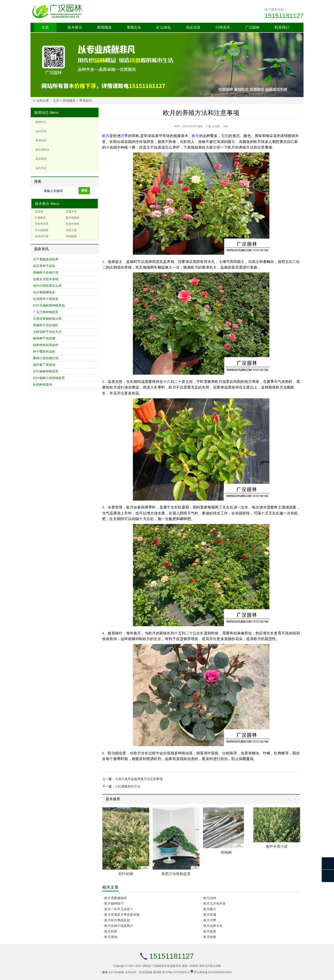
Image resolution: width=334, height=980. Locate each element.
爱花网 (157, 972)
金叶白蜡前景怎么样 (47, 286)
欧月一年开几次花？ (119, 909)
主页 (45, 27)
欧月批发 (210, 931)
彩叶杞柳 (126, 874)
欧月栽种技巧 (114, 903)
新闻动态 (41, 113)
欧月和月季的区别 (117, 920)
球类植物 (71, 236)
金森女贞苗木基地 (46, 279)
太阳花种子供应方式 (47, 332)
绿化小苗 (71, 230)
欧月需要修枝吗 (116, 898)
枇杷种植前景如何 (46, 345)
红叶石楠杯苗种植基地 (49, 305)
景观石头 (134, 27)
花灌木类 (71, 212)
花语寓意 (41, 159)
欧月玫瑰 (210, 915)
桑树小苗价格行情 (46, 358)
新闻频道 (104, 27)
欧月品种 (210, 898)
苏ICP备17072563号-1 (176, 972)
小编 (208, 126)
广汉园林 (252, 27)
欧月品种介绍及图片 (119, 926)
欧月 (106, 136)
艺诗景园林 (146, 972)
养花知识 (86, 101)
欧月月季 (210, 920)
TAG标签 (119, 972)
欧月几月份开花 (215, 903)
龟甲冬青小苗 (277, 847)
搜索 (84, 190)
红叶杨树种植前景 (46, 371)
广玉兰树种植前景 (46, 312)
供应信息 (193, 27)
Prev (290, 800)
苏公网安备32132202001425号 (213, 972)
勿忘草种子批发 (44, 266)
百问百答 (41, 131)
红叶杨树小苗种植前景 (49, 378)
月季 (124, 136)
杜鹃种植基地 (43, 384)
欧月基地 (111, 937)
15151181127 (284, 16)
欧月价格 (210, 937)
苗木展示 (75, 27)
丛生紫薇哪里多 (44, 292)
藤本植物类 (73, 218)
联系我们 (282, 27)
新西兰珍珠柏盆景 (176, 874)
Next (294, 800)
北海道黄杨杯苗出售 (47, 319)
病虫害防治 (42, 150)
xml (111, 972)
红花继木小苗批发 (46, 299)
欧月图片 (210, 909)
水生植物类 (42, 230)
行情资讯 (223, 27)
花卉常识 (41, 168)
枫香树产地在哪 (44, 338)
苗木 (105, 972)
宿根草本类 (42, 224)
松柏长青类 (73, 224)
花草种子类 (42, 236)
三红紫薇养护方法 (128, 786)
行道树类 (40, 218)
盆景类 (39, 212)
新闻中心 (41, 122)
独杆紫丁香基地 (44, 365)
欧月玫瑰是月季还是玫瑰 (122, 915)
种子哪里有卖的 (44, 352)
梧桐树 (226, 852)
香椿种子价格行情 (46, 272)
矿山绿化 (164, 27)
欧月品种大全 (213, 926)
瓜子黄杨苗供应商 (46, 259)
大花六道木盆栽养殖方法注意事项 (139, 779)
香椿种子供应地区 (46, 325)
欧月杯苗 (111, 931)
